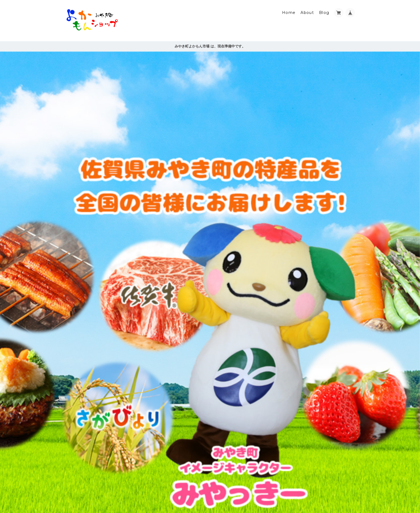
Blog (324, 13)
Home (289, 13)
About (307, 13)
